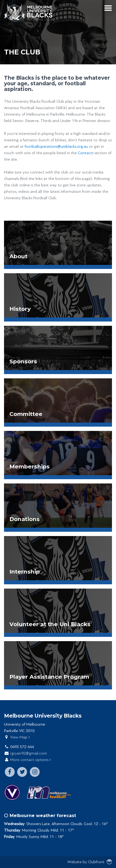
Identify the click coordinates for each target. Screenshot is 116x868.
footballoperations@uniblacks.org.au (56, 147)
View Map (20, 737)
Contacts (86, 153)
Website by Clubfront (86, 862)
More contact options (30, 760)
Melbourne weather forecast (40, 816)
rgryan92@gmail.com (29, 753)
